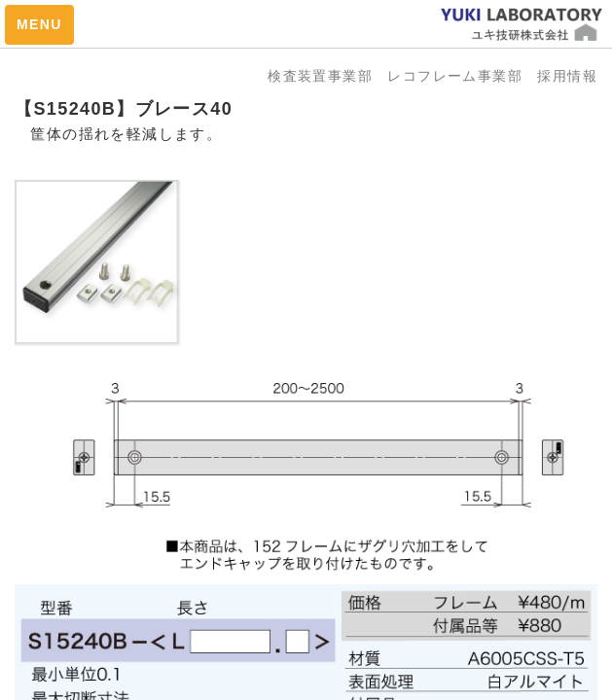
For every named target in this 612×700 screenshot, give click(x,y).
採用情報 (567, 76)
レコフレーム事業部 (462, 76)
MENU (39, 24)
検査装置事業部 (327, 76)
